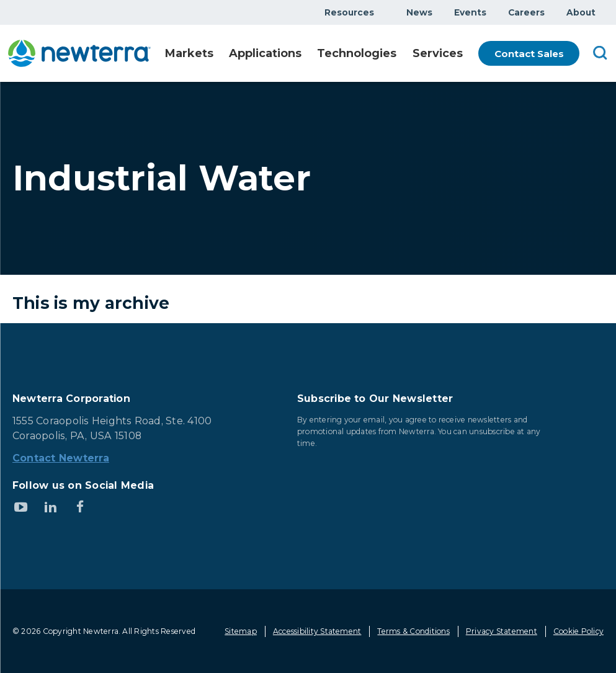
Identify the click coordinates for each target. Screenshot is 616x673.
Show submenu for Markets (218, 54)
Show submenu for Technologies (396, 54)
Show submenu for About (603, 12)
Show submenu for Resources (382, 12)
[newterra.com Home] (82, 53)
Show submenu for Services (462, 54)
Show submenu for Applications (305, 54)
